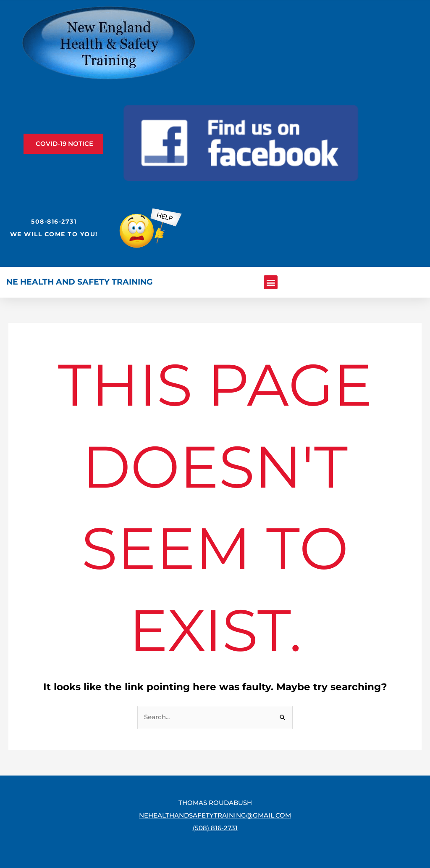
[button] (271, 282)
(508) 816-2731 (215, 828)
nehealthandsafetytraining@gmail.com (215, 815)
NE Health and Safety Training (80, 282)
